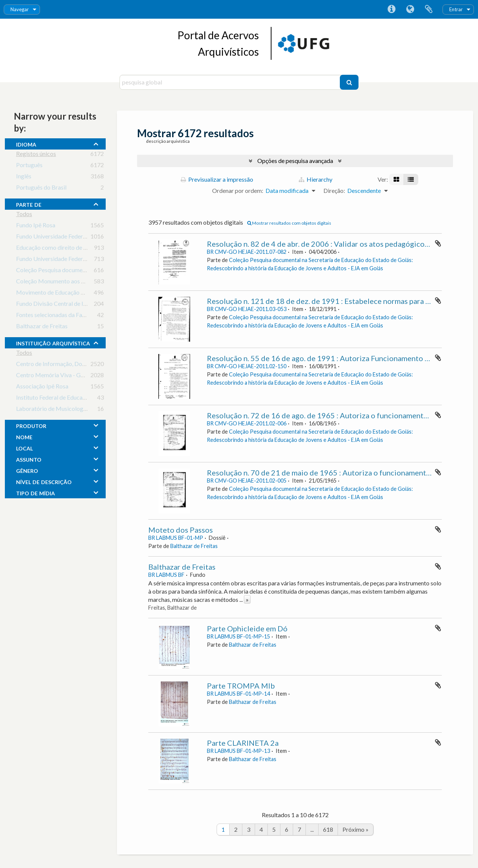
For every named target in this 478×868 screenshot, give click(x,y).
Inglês (24, 177)
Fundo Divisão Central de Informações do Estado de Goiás (90, 305)
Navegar (20, 9)
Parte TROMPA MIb (241, 686)
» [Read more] (247, 599)
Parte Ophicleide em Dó (247, 628)
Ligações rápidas (391, 9)
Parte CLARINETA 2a (243, 743)
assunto (29, 459)
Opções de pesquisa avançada (295, 161)
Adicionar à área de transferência (438, 243)
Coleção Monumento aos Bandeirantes (66, 282)
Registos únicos (36, 155)
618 (328, 829)
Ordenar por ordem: (238, 190)
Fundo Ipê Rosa (36, 226)
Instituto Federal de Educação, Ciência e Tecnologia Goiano (91, 399)
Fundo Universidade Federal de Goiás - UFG (72, 260)
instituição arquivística (53, 342)
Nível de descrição (44, 481)
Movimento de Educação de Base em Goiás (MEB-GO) (86, 294)
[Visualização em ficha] (396, 179)
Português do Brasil (41, 189)
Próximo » (356, 829)
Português (29, 166)
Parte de (29, 204)
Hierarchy (316, 179)
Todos (24, 215)
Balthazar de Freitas (42, 327)
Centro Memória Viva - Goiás (54, 376)
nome (24, 436)
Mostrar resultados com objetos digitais (289, 223)
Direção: (334, 190)
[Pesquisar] (349, 82)
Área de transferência (429, 9)
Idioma (410, 9)
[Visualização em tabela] (411, 179)
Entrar (456, 9)
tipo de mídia (35, 492)
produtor (31, 425)
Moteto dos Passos (181, 530)
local (24, 447)
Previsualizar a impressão (217, 179)
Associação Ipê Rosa (42, 387)
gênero (27, 470)
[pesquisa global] (231, 82)
